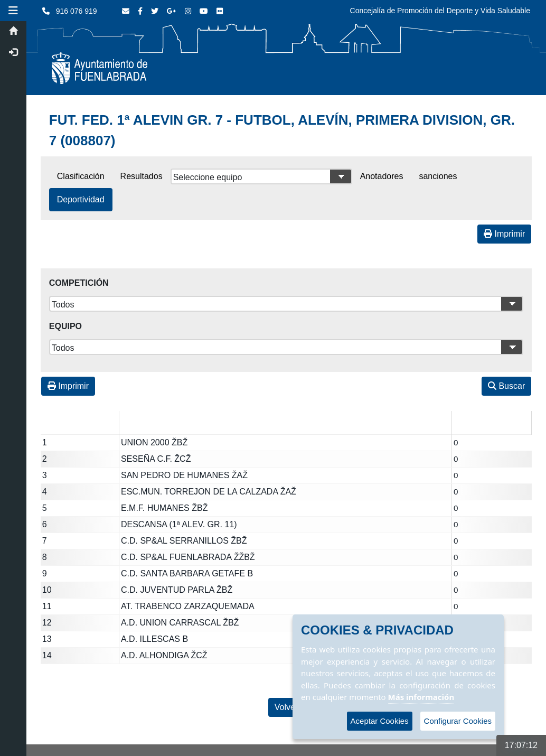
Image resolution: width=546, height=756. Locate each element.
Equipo (65, 326)
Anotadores (382, 176)
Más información (421, 697)
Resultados (142, 176)
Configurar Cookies (458, 721)
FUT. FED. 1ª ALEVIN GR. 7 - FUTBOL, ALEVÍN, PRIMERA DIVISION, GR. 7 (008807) (282, 130)
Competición (79, 283)
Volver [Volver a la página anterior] (286, 707)
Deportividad (81, 199)
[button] (13, 11)
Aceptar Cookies (380, 721)
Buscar (506, 386)
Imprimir (504, 234)
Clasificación (81, 176)
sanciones (438, 176)
